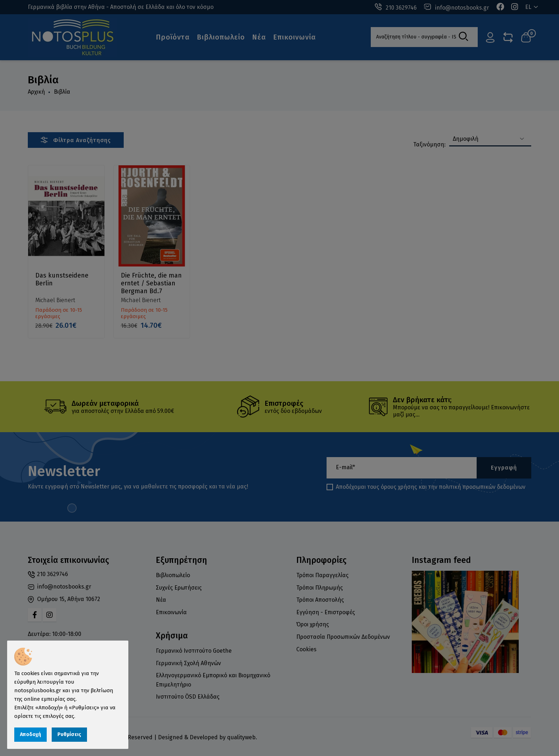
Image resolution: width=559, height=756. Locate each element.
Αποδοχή (30, 734)
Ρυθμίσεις (69, 734)
